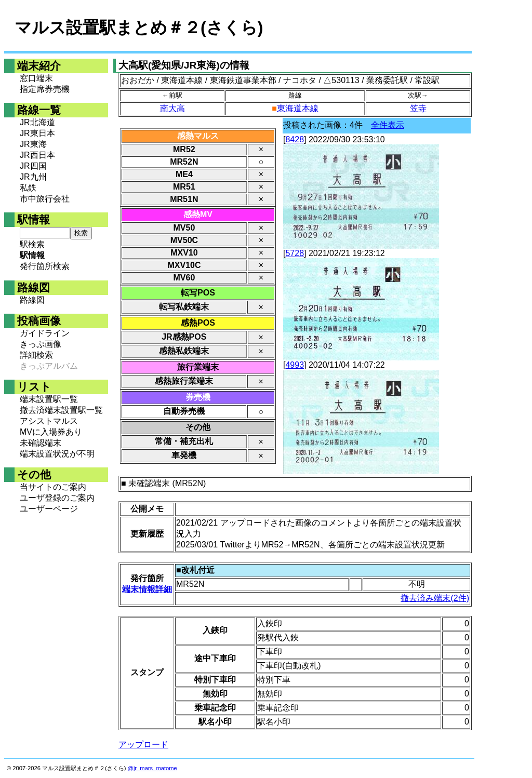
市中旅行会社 (45, 199)
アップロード (143, 745)
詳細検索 (36, 355)
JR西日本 (37, 155)
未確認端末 (41, 443)
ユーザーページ (49, 509)
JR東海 (33, 144)
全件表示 (388, 125)
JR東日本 (37, 133)
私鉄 (28, 188)
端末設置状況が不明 (57, 454)
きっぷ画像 (41, 344)
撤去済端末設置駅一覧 (61, 410)
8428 (295, 139)
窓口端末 (36, 78)
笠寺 (418, 108)
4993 (295, 365)
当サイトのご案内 (53, 487)
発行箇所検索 (45, 266)
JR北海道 (37, 122)
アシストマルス (49, 421)
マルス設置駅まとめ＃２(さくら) (139, 28)
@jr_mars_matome (152, 768)
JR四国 (33, 166)
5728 (295, 253)
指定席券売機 (45, 89)
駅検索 (32, 244)
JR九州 (33, 177)
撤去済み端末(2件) (435, 598)
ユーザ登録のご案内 (57, 498)
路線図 (32, 300)
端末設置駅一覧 (49, 399)
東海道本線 (298, 108)
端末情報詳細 (147, 589)
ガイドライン (45, 333)
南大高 (172, 108)
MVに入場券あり (51, 432)
